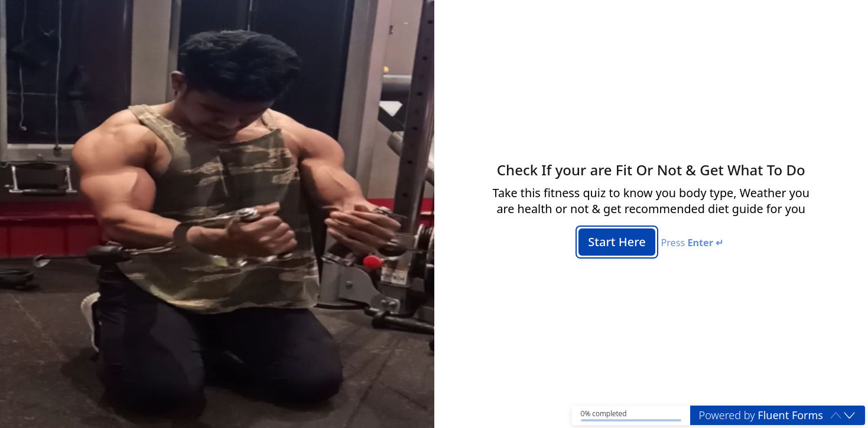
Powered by (761, 415)
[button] (849, 415)
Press (692, 243)
